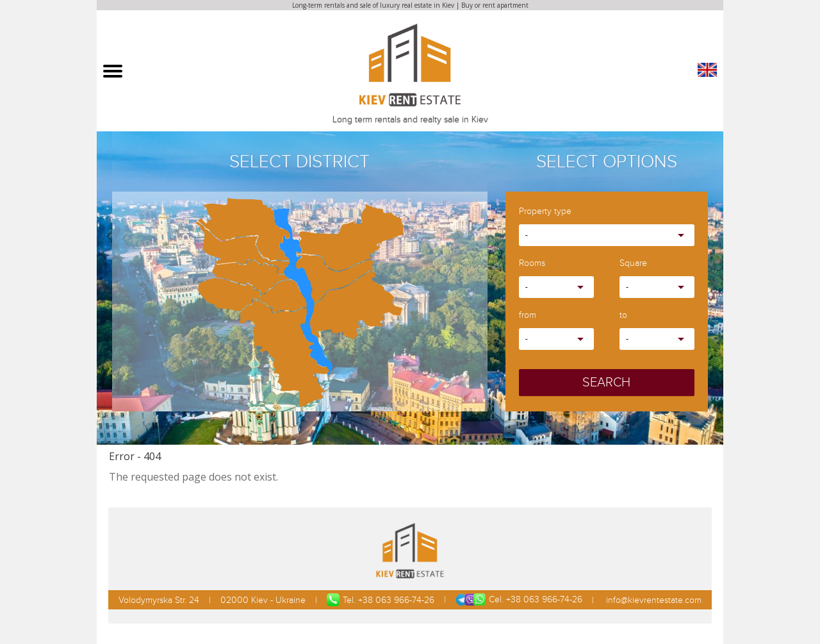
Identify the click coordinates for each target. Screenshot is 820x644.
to (623, 316)
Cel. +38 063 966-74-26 (519, 600)
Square (633, 264)
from (528, 316)
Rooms (532, 264)
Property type (545, 212)
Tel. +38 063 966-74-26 (381, 600)
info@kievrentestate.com (652, 600)
